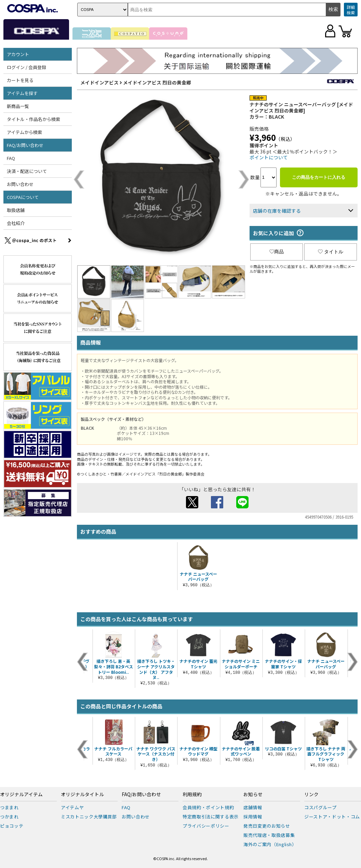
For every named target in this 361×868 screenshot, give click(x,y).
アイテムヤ (72, 807)
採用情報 (253, 817)
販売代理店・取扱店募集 (269, 835)
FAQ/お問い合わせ (25, 145)
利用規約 (192, 794)
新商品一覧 (18, 106)
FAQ (11, 158)
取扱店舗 (16, 210)
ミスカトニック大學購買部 (89, 817)
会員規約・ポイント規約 (208, 807)
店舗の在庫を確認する (277, 211)
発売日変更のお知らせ (267, 826)
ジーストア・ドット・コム (332, 817)
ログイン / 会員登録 (26, 67)
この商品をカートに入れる (319, 177)
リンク (311, 794)
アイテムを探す (22, 93)
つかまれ (9, 817)
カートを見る (20, 80)
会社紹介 (16, 223)
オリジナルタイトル (82, 794)
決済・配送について (27, 171)
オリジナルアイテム (21, 794)
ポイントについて (269, 157)
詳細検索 (351, 10)
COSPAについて (23, 197)
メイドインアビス (99, 82)
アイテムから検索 (24, 132)
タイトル (331, 252)
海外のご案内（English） (270, 844)
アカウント (18, 54)
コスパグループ (320, 807)
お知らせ (253, 794)
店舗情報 (253, 807)
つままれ (9, 807)
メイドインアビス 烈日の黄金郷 (157, 82)
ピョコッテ (12, 826)
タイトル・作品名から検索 (34, 119)
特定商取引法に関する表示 (211, 817)
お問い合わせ (20, 184)
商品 (277, 252)
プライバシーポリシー (206, 826)
